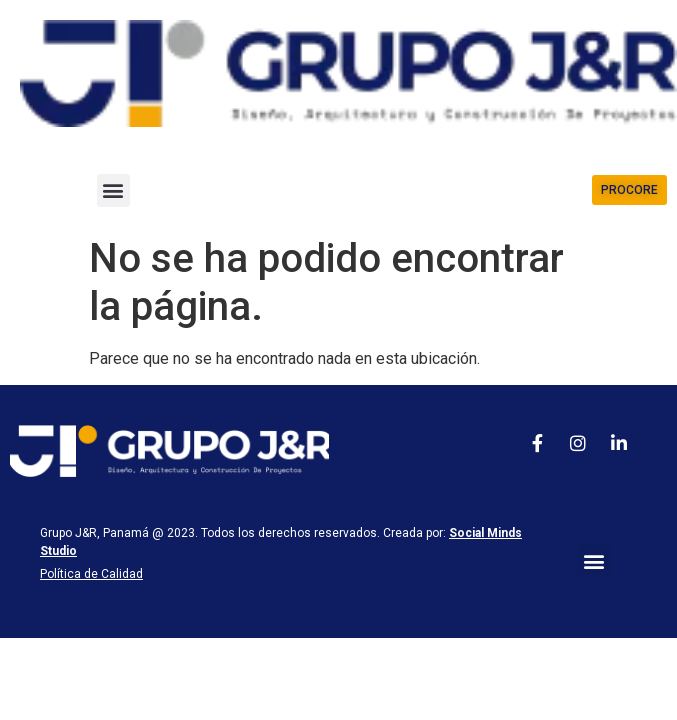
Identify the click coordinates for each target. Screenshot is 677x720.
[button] (113, 190)
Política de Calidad (91, 574)
